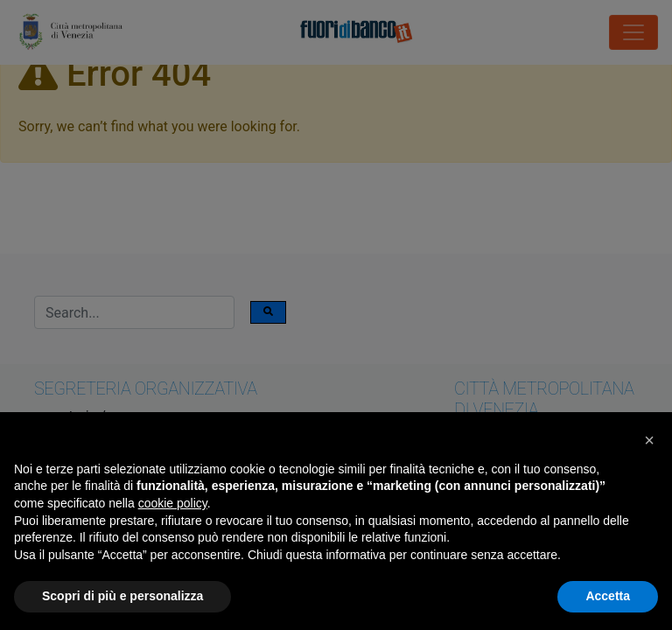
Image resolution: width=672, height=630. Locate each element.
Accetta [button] (608, 596)
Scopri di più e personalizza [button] (122, 596)
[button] (649, 440)
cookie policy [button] (173, 503)
